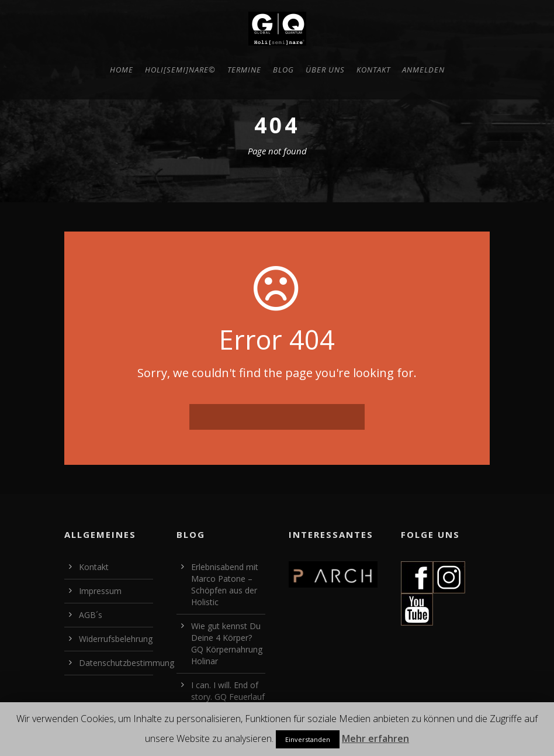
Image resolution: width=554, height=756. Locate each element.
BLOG (283, 70)
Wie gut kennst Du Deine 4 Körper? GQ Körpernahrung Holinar (227, 643)
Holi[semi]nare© (180, 70)
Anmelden (423, 70)
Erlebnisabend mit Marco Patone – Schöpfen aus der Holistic (225, 584)
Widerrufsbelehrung (116, 639)
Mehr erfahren (375, 738)
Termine (244, 70)
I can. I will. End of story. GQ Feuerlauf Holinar (228, 697)
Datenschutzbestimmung (127, 663)
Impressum (100, 591)
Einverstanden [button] (308, 739)
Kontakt (373, 70)
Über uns (325, 70)
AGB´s (91, 615)
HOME (122, 70)
